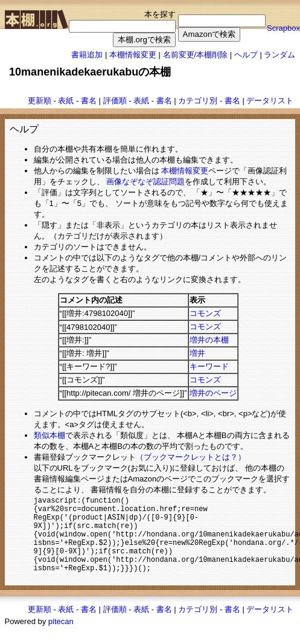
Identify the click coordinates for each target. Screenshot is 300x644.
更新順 (40, 101)
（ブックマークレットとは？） (191, 457)
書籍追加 (87, 55)
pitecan (61, 636)
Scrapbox (283, 28)
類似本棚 (49, 435)
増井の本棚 (209, 340)
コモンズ (205, 313)
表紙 (66, 101)
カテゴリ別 (198, 101)
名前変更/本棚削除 (196, 55)
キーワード (209, 366)
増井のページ (213, 393)
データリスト (270, 101)
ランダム (279, 55)
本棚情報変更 (133, 55)
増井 (197, 353)
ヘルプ (246, 55)
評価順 (115, 101)
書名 (89, 101)
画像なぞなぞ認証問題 (145, 182)
